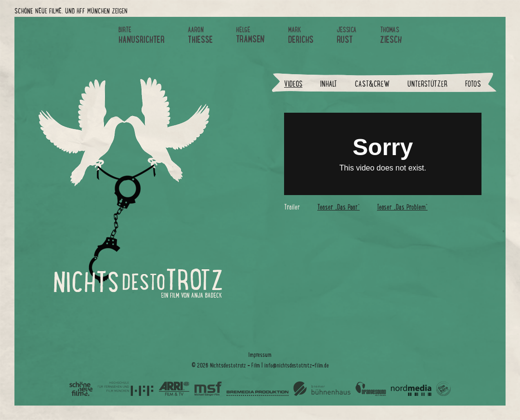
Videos (293, 84)
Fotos (473, 84)
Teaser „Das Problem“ (402, 207)
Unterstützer (427, 84)
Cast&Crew (372, 84)
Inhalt (329, 84)
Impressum (260, 355)
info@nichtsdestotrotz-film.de (297, 365)
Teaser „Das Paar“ (338, 207)
